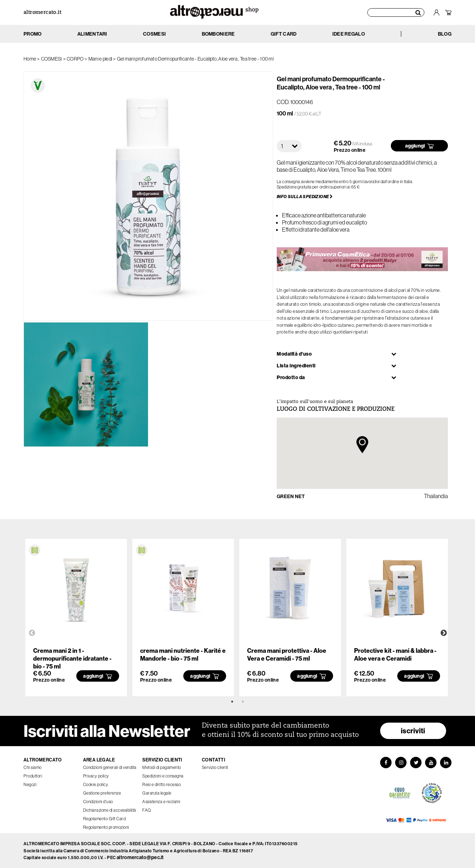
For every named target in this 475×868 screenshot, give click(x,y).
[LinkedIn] (446, 763)
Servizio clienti (215, 767)
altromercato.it (42, 13)
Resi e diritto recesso (162, 784)
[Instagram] (401, 763)
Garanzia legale (157, 793)
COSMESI (52, 59)
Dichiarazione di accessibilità (110, 810)
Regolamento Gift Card (104, 819)
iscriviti (413, 731)
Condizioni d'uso (98, 802)
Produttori (33, 776)
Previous (32, 633)
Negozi (30, 784)
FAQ (147, 810)
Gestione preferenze (102, 793)
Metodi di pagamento (162, 767)
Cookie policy (96, 784)
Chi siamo (33, 767)
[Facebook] (386, 763)
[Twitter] (416, 763)
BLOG (445, 34)
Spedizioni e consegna (163, 776)
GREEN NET (291, 496)
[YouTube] (431, 763)
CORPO (75, 59)
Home (30, 59)
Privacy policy (96, 776)
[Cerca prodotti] (396, 12)
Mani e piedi (100, 59)
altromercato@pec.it (140, 857)
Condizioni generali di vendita (110, 767)
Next (444, 633)
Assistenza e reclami (161, 802)
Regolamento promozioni (106, 827)
